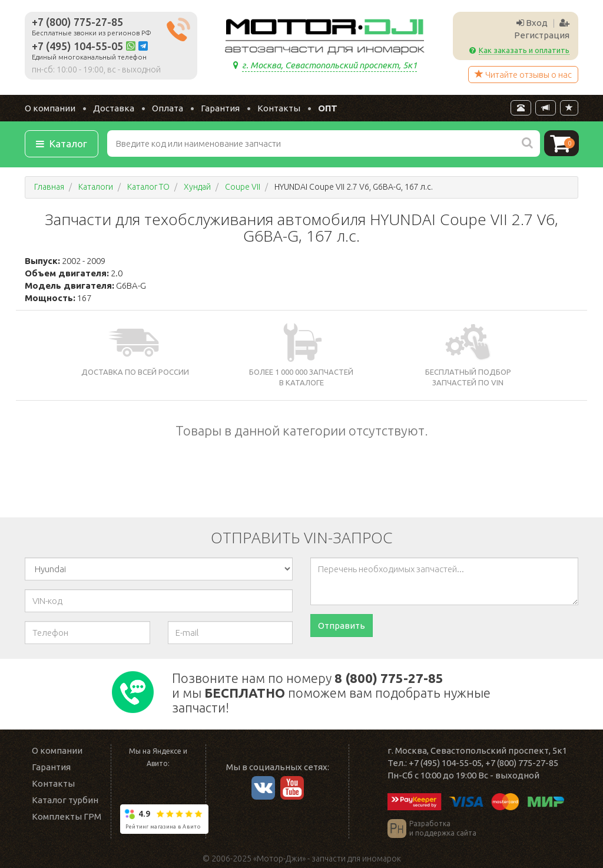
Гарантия (220, 108)
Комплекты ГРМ (67, 816)
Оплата (168, 108)
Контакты (279, 108)
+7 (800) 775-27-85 (77, 22)
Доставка (114, 108)
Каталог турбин (65, 800)
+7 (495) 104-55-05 (77, 46)
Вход (532, 23)
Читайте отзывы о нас (523, 75)
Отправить (342, 626)
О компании (50, 108)
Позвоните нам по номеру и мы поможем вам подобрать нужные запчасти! (331, 693)
